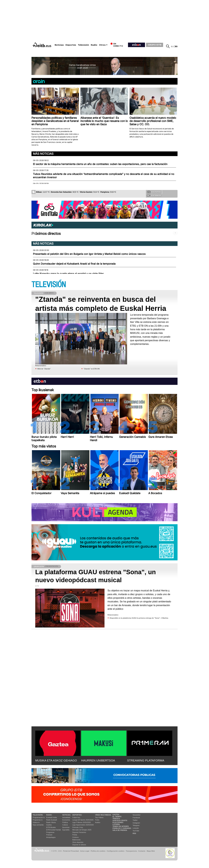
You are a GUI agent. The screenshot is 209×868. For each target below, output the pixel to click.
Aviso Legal (85, 851)
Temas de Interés (121, 826)
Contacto (142, 851)
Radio (94, 45)
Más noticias (43, 154)
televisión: (38, 815)
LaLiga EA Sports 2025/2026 (83, 820)
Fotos (97, 820)
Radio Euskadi (52, 820)
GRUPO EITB (155, 45)
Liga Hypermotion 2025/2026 (83, 825)
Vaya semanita (38, 825)
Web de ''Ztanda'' (44, 369)
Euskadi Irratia (51, 817)
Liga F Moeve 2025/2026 (82, 822)
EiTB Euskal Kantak (54, 830)
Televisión (83, 45)
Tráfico (116, 818)
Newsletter (137, 815)
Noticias (59, 45)
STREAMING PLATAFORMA (146, 760)
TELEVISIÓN (49, 285)
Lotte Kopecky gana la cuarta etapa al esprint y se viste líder (68, 274)
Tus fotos (154, 192)
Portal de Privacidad (71, 851)
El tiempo (117, 817)
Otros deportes (78, 842)
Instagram (136, 823)
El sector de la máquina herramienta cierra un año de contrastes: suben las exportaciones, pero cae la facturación (100, 164)
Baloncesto (76, 840)
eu (172, 46)
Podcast (49, 835)
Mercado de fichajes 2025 (82, 830)
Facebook (136, 818)
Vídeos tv (36, 822)
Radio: (49, 815)
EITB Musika (51, 827)
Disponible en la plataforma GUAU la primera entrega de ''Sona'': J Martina (139, 618)
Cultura (65, 825)
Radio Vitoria (51, 822)
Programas (50, 832)
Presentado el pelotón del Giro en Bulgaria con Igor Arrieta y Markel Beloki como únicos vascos (89, 254)
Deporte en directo (79, 845)
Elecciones (118, 822)
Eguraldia (66, 830)
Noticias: (67, 815)
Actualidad (66, 817)
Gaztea (49, 825)
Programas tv (38, 820)
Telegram (136, 825)
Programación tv (39, 817)
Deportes (71, 45)
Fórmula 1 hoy (78, 827)
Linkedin (136, 828)
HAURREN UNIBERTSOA (98, 760)
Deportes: (77, 815)
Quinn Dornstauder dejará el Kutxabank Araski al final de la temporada (74, 264)
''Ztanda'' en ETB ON (91, 369)
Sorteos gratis (120, 820)
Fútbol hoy (76, 817)
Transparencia (131, 851)
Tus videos (154, 196)
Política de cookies (98, 851)
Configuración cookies (115, 851)
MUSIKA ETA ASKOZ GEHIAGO (56, 760)
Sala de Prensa (120, 830)
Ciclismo (76, 837)
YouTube (136, 831)
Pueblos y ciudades (122, 828)
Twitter (135, 820)
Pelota (75, 835)
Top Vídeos (99, 817)
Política (65, 822)
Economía (66, 820)
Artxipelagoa (51, 837)
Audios (98, 822)
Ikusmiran (66, 827)
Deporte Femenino (79, 832)
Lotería (116, 824)
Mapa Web (151, 851)
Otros (102, 45)
